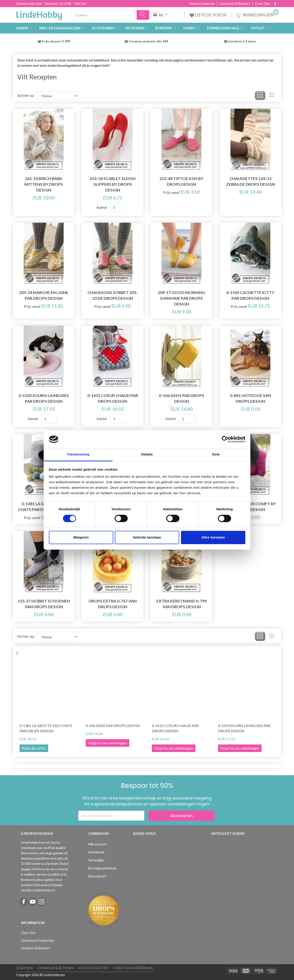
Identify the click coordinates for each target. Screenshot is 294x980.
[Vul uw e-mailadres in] (111, 816)
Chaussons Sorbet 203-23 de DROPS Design (113, 295)
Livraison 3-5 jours (242, 41)
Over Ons (263, 3)
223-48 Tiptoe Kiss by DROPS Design (181, 181)
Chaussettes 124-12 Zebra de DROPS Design (250, 181)
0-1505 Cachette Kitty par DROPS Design (250, 295)
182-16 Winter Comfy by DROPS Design (250, 507)
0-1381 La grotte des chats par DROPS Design (46, 728)
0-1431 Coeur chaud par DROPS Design (113, 398)
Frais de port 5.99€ (56, 41)
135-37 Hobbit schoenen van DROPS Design (44, 604)
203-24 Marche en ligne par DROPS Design (44, 295)
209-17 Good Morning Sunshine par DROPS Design (181, 298)
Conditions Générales (133, 968)
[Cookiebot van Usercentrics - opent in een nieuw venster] (225, 439)
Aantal (102, 207)
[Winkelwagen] (257, 14)
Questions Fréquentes (38, 940)
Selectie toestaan (147, 537)
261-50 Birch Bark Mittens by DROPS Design (44, 184)
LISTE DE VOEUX (208, 15)
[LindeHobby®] (39, 14)
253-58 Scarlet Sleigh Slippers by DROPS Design (113, 184)
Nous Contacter (202, 3)
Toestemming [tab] (78, 454)
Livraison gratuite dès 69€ (149, 41)
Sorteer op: (26, 95)
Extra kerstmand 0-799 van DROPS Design (182, 604)
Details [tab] (147, 454)
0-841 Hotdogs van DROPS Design (250, 398)
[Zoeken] (143, 15)
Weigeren (81, 537)
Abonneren (181, 816)
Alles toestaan (213, 537)
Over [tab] (216, 454)
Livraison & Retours (235, 3)
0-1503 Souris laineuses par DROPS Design (44, 398)
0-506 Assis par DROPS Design (182, 398)
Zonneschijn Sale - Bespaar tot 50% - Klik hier (52, 3)
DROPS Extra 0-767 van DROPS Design (113, 604)
